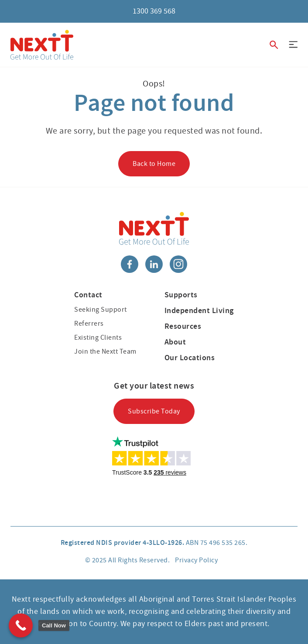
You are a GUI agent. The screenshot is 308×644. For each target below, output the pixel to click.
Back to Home (154, 164)
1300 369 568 (154, 11)
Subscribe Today (154, 411)
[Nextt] (42, 45)
